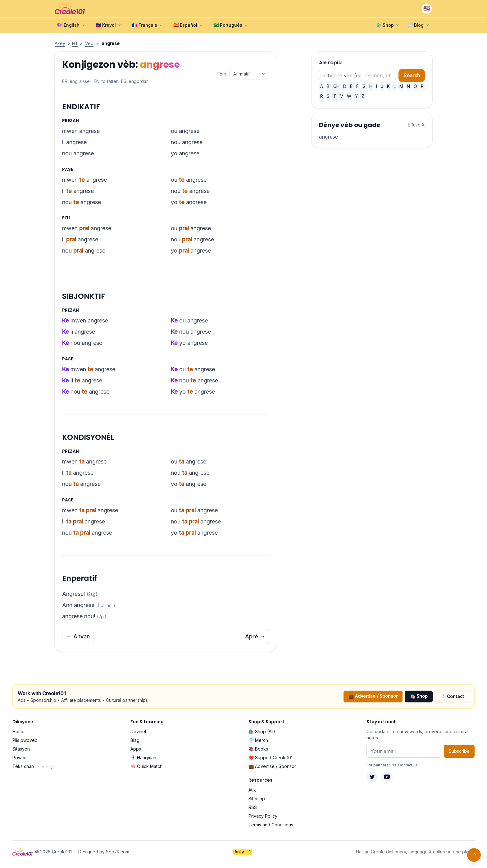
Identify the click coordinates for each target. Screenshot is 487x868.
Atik (252, 790)
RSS (253, 807)
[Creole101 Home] (70, 9)
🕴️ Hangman (143, 758)
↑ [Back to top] (474, 855)
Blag (135, 740)
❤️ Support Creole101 (271, 758)
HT (75, 43)
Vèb (89, 43)
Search (412, 75)
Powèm (20, 758)
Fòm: (222, 74)
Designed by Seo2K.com (104, 852)
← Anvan (78, 636)
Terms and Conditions (271, 825)
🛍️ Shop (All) (262, 731)
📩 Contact (452, 696)
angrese (328, 137)
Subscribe (459, 751)
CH (336, 86)
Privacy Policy (263, 816)
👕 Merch (258, 740)
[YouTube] (387, 777)
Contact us (408, 765)
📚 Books (258, 749)
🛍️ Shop (419, 696)
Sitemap (257, 799)
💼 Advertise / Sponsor (373, 696)
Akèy (60, 43)
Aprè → (255, 636)
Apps (136, 749)
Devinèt (138, 731)
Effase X (416, 125)
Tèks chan (33, 766)
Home (18, 731)
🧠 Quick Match (146, 766)
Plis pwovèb (25, 740)
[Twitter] (372, 777)
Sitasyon (21, 749)
